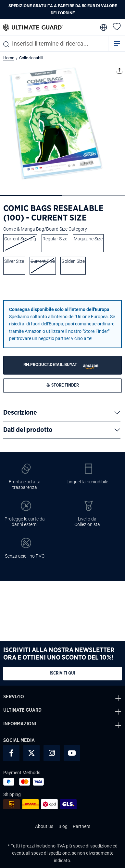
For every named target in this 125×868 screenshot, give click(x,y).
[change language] (103, 27)
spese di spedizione (92, 846)
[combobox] (54, 43)
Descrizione (20, 413)
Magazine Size (88, 239)
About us (44, 826)
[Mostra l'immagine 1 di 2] (31, 195)
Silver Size (14, 261)
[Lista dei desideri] (117, 26)
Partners (81, 826)
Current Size (43, 261)
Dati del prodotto (28, 430)
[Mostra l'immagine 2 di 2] (94, 195)
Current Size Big (20, 239)
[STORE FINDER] (62, 365)
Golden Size (73, 261)
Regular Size (55, 239)
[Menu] (117, 43)
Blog (63, 826)
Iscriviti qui (62, 673)
